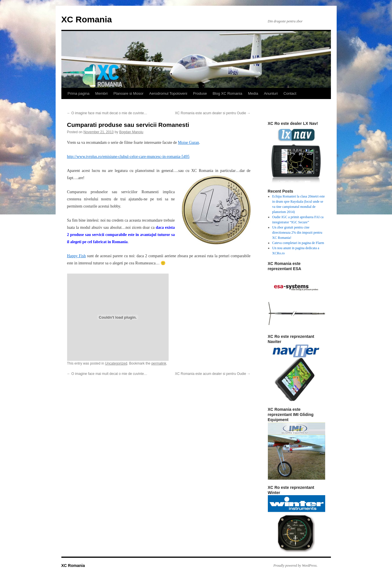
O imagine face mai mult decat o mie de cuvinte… (107, 113)
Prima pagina (79, 93)
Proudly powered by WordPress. (296, 566)
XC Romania (87, 19)
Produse (200, 93)
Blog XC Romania (227, 93)
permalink (159, 363)
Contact (290, 93)
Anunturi (271, 93)
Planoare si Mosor (128, 93)
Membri (101, 93)
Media (253, 93)
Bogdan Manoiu (131, 132)
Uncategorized (116, 363)
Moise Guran (189, 143)
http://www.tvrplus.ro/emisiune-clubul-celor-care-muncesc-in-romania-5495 (128, 157)
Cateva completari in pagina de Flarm (298, 243)
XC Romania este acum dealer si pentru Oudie (213, 113)
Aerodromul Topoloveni (168, 93)
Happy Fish (77, 256)
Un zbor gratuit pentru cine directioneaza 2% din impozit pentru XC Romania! (297, 233)
